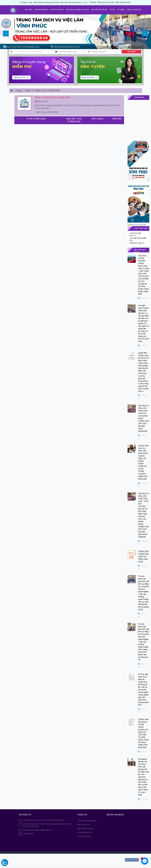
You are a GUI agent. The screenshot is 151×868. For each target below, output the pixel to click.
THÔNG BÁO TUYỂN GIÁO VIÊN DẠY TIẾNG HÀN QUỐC (143, 557)
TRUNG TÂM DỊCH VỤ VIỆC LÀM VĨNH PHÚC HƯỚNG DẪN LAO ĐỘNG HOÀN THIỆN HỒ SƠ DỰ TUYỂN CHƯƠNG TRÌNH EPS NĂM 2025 (143, 462)
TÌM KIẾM (131, 52)
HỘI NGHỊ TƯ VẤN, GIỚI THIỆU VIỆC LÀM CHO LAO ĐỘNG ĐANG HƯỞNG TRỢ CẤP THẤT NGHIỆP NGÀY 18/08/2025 (144, 418)
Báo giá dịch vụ (84, 825)
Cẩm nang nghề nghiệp (87, 821)
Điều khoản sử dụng (85, 828)
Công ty (19, 91)
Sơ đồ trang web (84, 836)
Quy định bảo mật (85, 832)
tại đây (33, 2)
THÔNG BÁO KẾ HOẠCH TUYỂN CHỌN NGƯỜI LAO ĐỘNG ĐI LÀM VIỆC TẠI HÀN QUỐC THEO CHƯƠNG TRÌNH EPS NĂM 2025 (143, 734)
